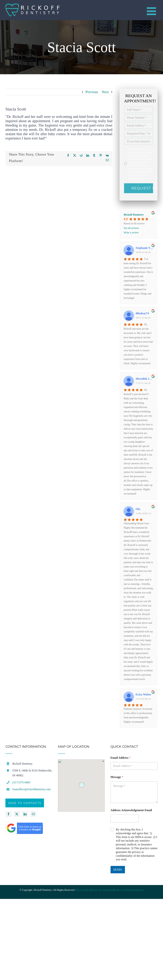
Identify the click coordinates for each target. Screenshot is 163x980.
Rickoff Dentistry (134, 215)
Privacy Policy (83, 890)
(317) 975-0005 (21, 782)
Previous (92, 92)
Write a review (131, 233)
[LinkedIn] (25, 814)
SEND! (118, 870)
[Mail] (33, 814)
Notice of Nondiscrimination (129, 890)
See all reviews (131, 228)
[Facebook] (8, 814)
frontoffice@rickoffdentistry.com (31, 789)
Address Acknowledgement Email (131, 810)
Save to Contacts (25, 803)
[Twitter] (17, 814)
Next (105, 92)
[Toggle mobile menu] (152, 11)
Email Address (121, 758)
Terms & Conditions (102, 890)
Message (117, 777)
